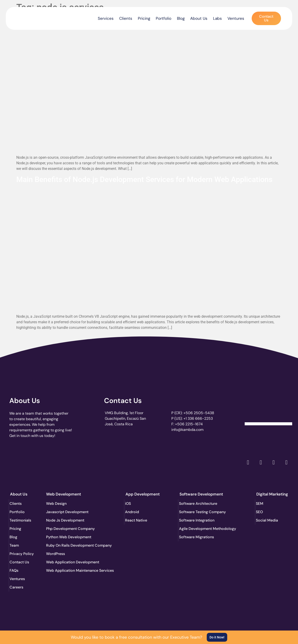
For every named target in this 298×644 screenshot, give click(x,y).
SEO (260, 512)
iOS (128, 504)
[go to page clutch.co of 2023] (136, 461)
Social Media (267, 520)
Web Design (56, 504)
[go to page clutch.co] (22, 461)
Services (106, 18)
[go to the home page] (30, 17)
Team (15, 545)
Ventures (236, 18)
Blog (181, 18)
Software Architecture (197, 504)
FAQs (14, 570)
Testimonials (21, 520)
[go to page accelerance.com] (79, 462)
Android (132, 512)
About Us (199, 18)
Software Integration (197, 520)
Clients (126, 18)
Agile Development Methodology (197, 529)
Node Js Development (63, 520)
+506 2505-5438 (199, 413)
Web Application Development (63, 562)
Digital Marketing (272, 494)
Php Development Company (63, 529)
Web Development (64, 494)
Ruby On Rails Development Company (63, 545)
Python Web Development (63, 537)
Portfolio (164, 18)
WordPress (56, 554)
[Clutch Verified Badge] (268, 408)
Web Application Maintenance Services (63, 570)
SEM (260, 504)
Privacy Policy (22, 554)
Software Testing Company (197, 512)
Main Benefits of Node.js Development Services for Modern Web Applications (144, 179)
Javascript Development (63, 512)
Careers (17, 587)
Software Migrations (197, 537)
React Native (137, 520)
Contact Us (123, 401)
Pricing (144, 18)
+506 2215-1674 (189, 424)
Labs (217, 18)
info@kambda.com (187, 430)
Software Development (201, 494)
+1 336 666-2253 (198, 418)
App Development (143, 494)
